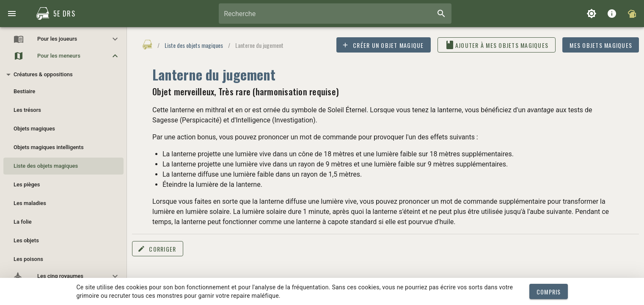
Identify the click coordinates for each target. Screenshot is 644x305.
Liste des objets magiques (194, 45)
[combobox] (335, 14)
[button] (63, 39)
